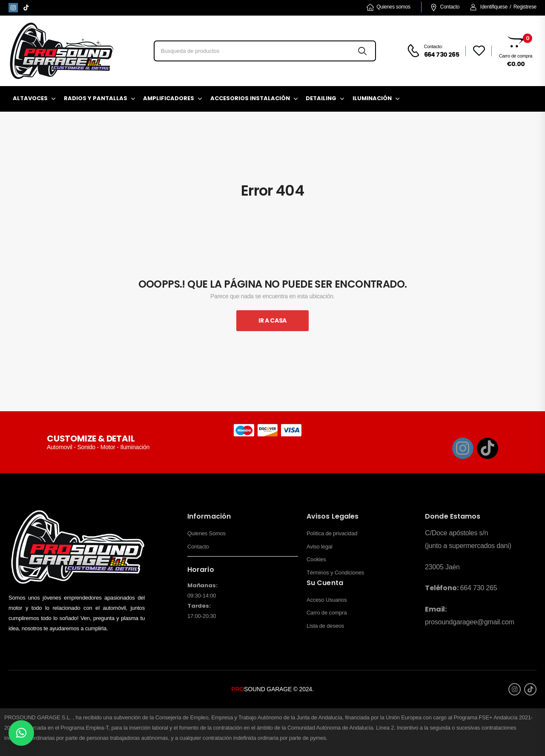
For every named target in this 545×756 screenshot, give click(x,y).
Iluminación (372, 98)
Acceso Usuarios (327, 600)
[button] (21, 733)
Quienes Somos (207, 533)
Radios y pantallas (96, 98)
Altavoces (30, 98)
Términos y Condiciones (335, 573)
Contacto (445, 7)
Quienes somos (389, 7)
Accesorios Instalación (250, 98)
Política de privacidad (332, 533)
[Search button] (362, 51)
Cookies (316, 559)
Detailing (321, 98)
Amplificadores (169, 98)
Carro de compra (327, 613)
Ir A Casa (272, 320)
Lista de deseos (325, 626)
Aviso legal (320, 547)
